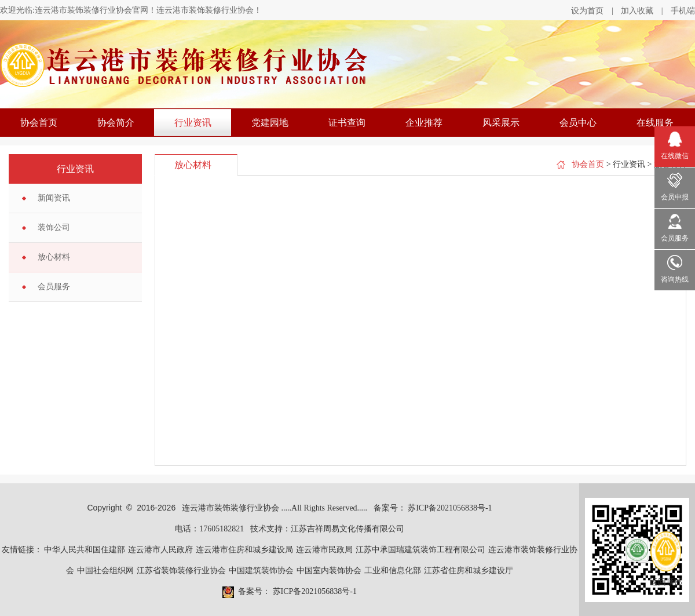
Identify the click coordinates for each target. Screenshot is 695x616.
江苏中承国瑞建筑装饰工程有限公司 (420, 550)
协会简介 (116, 123)
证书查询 (347, 123)
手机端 (683, 11)
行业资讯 (193, 123)
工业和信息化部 (393, 571)
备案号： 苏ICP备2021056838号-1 (433, 508)
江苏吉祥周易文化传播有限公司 (348, 529)
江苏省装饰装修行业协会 (181, 571)
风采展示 (501, 123)
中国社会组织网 (105, 571)
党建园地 (270, 123)
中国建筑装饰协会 (261, 571)
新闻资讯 (54, 198)
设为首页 (587, 11)
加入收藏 (637, 11)
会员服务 (54, 287)
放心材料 (54, 257)
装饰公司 (54, 227)
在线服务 (655, 123)
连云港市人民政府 (160, 550)
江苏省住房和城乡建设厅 (469, 571)
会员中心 (578, 123)
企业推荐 (424, 123)
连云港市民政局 (324, 550)
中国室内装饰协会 (329, 571)
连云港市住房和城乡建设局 (244, 550)
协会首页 (39, 123)
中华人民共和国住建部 (85, 550)
